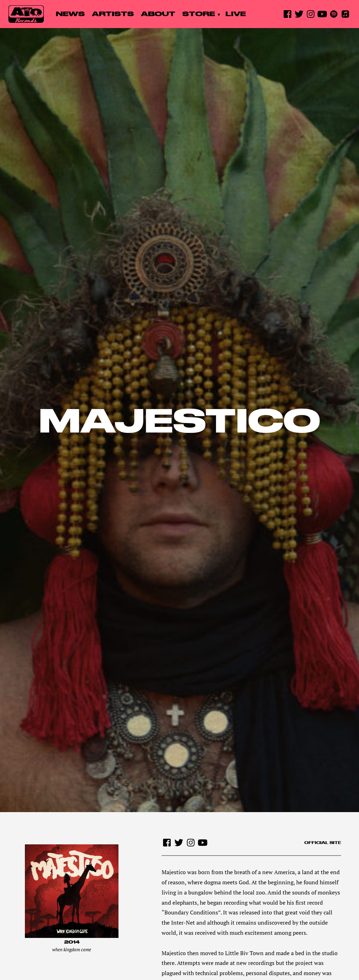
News (70, 14)
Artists (113, 14)
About (158, 14)
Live (236, 14)
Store (199, 14)
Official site (323, 843)
